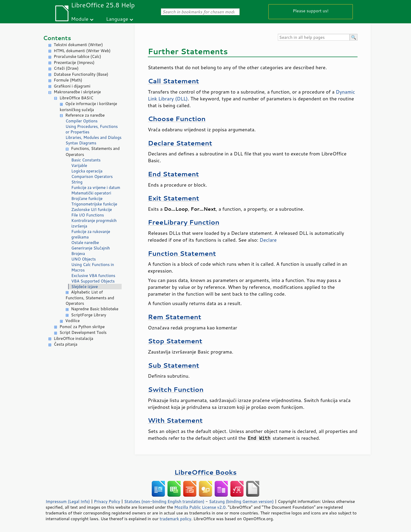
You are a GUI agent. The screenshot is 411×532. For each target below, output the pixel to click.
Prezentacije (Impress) (74, 63)
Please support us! (311, 11)
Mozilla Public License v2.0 (200, 507)
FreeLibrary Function (184, 222)
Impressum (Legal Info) (68, 501)
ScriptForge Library (89, 315)
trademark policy (175, 519)
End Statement (173, 174)
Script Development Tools (83, 332)
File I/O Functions (88, 215)
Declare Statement (180, 143)
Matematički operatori (91, 193)
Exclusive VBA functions (93, 276)
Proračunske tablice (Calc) (77, 56)
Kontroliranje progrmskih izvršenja (94, 223)
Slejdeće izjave (85, 287)
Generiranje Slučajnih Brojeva (91, 251)
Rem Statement (175, 317)
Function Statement (182, 253)
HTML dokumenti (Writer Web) (82, 51)
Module (80, 19)
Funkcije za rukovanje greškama (91, 234)
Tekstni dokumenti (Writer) (78, 45)
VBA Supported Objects (93, 281)
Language (117, 19)
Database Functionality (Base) (81, 74)
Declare (268, 240)
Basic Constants (86, 160)
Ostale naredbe (85, 243)
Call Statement (173, 81)
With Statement (175, 420)
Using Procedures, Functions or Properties (92, 129)
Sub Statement (174, 365)
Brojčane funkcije (87, 199)
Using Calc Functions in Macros (93, 267)
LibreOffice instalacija (74, 338)
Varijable (79, 165)
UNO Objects (84, 259)
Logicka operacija (87, 171)
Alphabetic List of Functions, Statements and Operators (90, 298)
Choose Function (177, 119)
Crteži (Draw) (66, 68)
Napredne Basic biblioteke (95, 309)
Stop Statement (175, 341)
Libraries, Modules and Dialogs (93, 137)
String (77, 182)
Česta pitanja (66, 344)
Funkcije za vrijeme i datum (96, 188)
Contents (57, 38)
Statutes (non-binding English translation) (164, 501)
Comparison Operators (92, 177)
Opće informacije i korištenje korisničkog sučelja (88, 107)
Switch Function (176, 389)
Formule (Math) (68, 80)
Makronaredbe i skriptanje (77, 92)
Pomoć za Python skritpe (82, 327)
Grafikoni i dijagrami (72, 86)
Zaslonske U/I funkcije (92, 210)
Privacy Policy (107, 501)
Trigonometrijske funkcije (94, 204)
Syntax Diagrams (81, 143)
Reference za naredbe (85, 115)
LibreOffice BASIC (76, 98)
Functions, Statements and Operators (93, 151)
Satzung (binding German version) (242, 501)
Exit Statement (174, 198)
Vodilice (72, 321)
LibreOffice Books (206, 472)
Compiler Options (82, 121)
